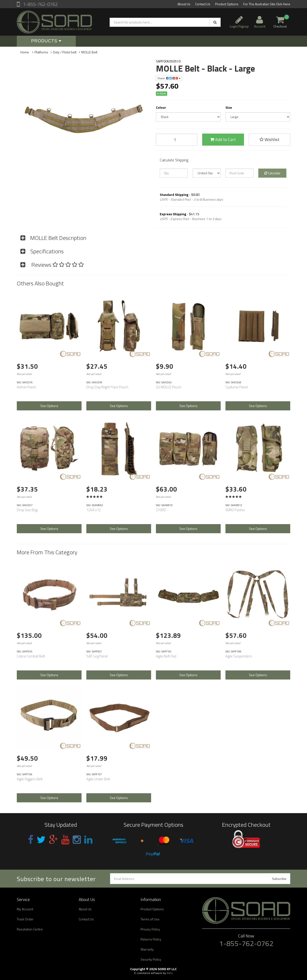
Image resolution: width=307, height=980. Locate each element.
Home (25, 52)
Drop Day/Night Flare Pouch (107, 387)
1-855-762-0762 (40, 4)
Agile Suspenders (239, 656)
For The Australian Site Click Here (267, 4)
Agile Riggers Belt (30, 779)
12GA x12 (94, 510)
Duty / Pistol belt (65, 52)
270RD (161, 510)
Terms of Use (150, 919)
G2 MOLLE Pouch (169, 387)
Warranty (147, 949)
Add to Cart (223, 139)
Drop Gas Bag (27, 510)
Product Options (227, 4)
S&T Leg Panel (97, 656)
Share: (169, 78)
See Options (49, 406)
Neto (170, 973)
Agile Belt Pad (166, 656)
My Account (25, 909)
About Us (184, 4)
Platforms (41, 52)
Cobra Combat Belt (31, 656)
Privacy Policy (150, 929)
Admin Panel (26, 387)
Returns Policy (151, 939)
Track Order (25, 919)
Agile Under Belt (98, 779)
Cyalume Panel (237, 387)
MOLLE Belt (89, 52)
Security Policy (151, 959)
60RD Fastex (235, 510)
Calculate (272, 173)
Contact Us (203, 4)
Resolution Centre (30, 929)
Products (46, 41)
